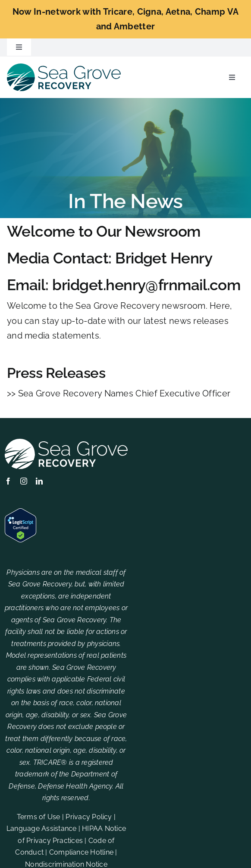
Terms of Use (39, 817)
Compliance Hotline (81, 852)
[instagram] (24, 481)
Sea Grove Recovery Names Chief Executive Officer (124, 393)
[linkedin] (39, 481)
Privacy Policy (89, 817)
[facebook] (8, 481)
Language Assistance (42, 828)
